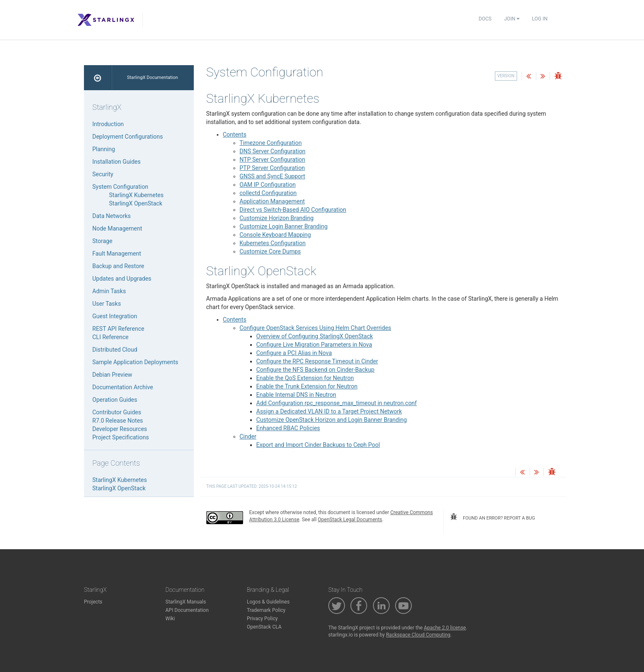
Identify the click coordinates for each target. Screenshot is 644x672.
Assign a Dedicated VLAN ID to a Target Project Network (329, 411)
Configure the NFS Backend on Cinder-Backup (316, 370)
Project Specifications (121, 437)
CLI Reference (110, 337)
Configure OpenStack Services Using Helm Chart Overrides (316, 328)
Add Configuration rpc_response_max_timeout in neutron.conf (337, 403)
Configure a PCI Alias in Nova (294, 353)
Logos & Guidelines (268, 602)
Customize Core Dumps (270, 251)
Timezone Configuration (271, 143)
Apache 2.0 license (445, 628)
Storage (102, 241)
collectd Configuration (268, 193)
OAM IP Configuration (268, 185)
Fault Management (117, 254)
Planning (104, 149)
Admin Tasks (109, 291)
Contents (235, 134)
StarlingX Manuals (186, 602)
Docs (485, 19)
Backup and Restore (118, 266)
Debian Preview (112, 375)
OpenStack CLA (264, 627)
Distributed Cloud (115, 350)
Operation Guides (115, 400)
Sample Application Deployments (135, 362)
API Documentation (187, 610)
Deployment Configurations (128, 137)
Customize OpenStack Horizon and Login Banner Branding (332, 420)
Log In (540, 19)
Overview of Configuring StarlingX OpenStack (315, 336)
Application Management (272, 201)
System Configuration (120, 187)
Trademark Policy (266, 610)
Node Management (117, 228)
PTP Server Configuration (272, 168)
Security (103, 174)
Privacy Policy (262, 619)
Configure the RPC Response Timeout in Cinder (317, 361)
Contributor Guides (117, 412)
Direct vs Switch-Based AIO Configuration (293, 210)
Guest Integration (115, 316)
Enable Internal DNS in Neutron (297, 395)
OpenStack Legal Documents (350, 520)
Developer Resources (120, 429)
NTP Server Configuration (273, 160)
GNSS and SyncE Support (273, 176)
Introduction (108, 124)
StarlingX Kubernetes (136, 195)
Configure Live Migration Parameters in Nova (314, 345)
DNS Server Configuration (273, 151)
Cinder (248, 436)
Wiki (170, 619)
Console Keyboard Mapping (275, 235)
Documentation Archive (123, 387)
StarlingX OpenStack (136, 203)
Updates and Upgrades (122, 279)
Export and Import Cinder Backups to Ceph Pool (318, 445)
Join (512, 19)
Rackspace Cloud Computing (418, 635)
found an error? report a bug (492, 517)
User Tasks (106, 304)
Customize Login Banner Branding (284, 226)
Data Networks (112, 216)
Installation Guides (117, 162)
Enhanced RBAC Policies (288, 428)
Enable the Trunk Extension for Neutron (307, 386)
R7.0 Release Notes (118, 421)
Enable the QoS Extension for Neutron (305, 378)
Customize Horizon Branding (277, 218)
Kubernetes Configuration (273, 243)
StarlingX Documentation (152, 77)
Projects (93, 602)
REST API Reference (118, 329)
